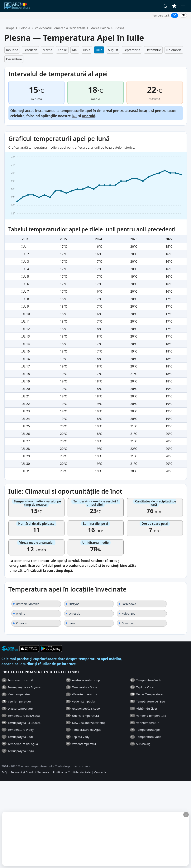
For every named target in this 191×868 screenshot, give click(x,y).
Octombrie (153, 50)
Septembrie (132, 50)
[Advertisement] (92, 839)
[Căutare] (166, 6)
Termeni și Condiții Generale (30, 772)
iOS (75, 116)
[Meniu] (183, 6)
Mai (75, 50)
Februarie (30, 50)
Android (88, 116)
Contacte (100, 772)
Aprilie (62, 50)
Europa (10, 28)
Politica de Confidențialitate (72, 772)
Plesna (120, 28)
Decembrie (14, 59)
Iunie (87, 50)
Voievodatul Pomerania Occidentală (60, 28)
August (113, 50)
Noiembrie (174, 50)
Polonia (25, 28)
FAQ (4, 772)
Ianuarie (12, 50)
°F (183, 15)
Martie (48, 50)
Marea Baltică (100, 28)
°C (175, 15)
